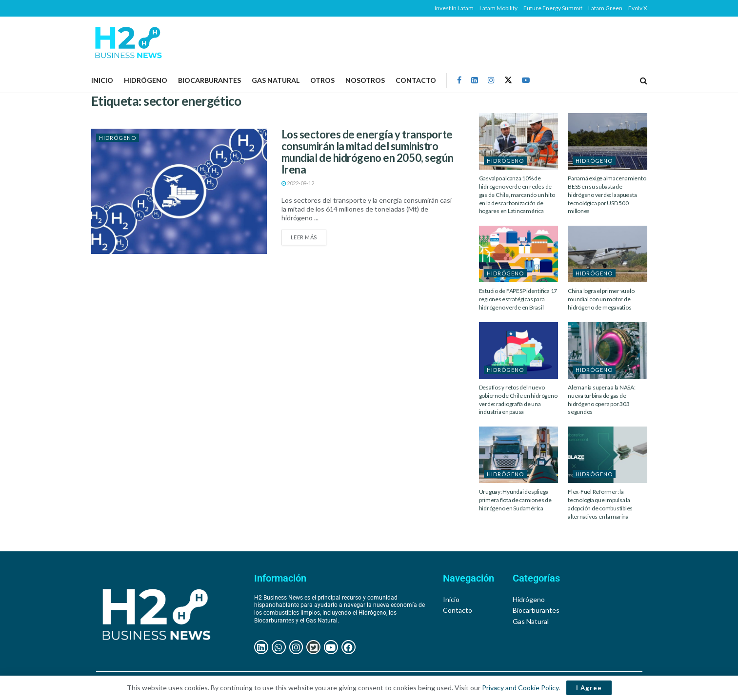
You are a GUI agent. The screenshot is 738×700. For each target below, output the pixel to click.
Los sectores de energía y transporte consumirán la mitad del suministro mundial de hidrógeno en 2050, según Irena (368, 152)
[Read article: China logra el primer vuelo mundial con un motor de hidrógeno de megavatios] (608, 254)
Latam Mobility (499, 8)
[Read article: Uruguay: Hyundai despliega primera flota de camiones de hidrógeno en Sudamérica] (519, 455)
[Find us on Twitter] (508, 80)
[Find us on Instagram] (491, 80)
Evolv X (638, 8)
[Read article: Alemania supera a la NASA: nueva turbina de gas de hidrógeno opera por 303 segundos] (608, 350)
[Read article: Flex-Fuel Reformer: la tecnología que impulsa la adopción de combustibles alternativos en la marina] (608, 455)
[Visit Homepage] (128, 42)
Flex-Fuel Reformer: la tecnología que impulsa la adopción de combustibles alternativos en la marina (600, 504)
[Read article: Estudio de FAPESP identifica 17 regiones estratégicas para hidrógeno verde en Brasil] (519, 254)
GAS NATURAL (276, 80)
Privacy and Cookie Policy (520, 688)
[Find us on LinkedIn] (475, 80)
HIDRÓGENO (146, 80)
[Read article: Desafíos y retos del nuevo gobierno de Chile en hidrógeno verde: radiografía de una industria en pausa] (519, 350)
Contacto (416, 80)
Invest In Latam (454, 8)
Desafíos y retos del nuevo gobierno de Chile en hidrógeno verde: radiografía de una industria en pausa (518, 399)
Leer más (309, 235)
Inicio (102, 80)
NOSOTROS (365, 80)
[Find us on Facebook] (459, 80)
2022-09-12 (298, 183)
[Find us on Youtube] (526, 80)
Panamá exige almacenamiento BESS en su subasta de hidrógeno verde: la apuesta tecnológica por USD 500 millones (607, 194)
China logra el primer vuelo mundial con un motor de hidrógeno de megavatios (601, 299)
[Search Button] (644, 80)
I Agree (589, 688)
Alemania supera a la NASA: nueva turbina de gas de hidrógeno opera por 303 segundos (602, 399)
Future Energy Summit (553, 8)
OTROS (322, 80)
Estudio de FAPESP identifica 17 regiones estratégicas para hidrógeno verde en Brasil (518, 299)
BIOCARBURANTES (209, 80)
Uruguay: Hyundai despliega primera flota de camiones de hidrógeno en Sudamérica (515, 500)
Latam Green (605, 8)
